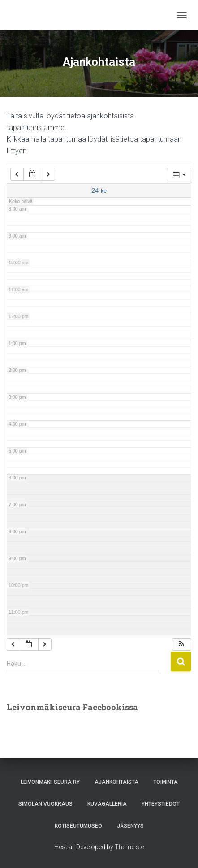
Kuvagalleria (107, 804)
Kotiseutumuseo (78, 826)
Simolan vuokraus (45, 804)
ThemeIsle (129, 847)
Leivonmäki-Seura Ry (50, 782)
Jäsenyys (130, 826)
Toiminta (166, 782)
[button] (181, 645)
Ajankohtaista (116, 782)
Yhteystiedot (161, 804)
